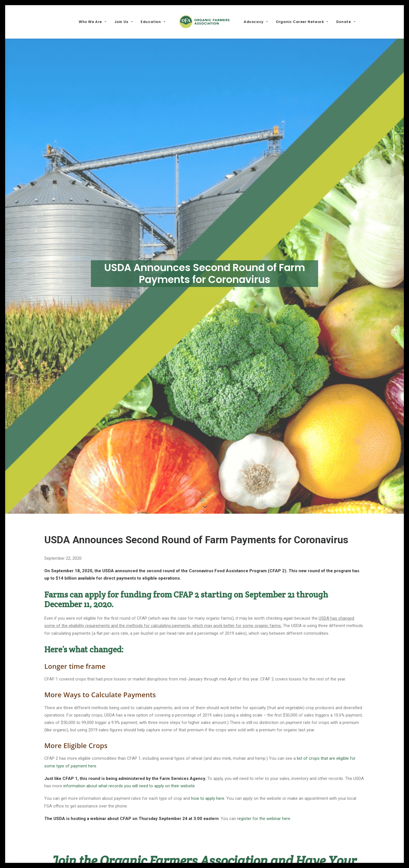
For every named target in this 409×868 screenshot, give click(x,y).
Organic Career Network (302, 22)
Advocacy (256, 22)
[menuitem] (92, 22)
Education (153, 22)
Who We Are (92, 22)
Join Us (124, 22)
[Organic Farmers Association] (204, 22)
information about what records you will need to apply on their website (129, 786)
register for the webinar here (264, 819)
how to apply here (208, 798)
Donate (346, 22)
